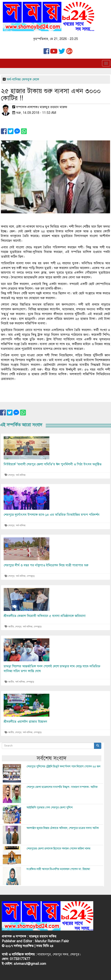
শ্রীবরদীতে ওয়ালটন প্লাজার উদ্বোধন (25, 722)
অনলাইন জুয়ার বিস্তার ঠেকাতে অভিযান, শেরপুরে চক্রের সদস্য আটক (63, 828)
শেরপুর (11, 475)
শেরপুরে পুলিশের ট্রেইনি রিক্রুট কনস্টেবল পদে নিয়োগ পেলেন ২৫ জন (63, 766)
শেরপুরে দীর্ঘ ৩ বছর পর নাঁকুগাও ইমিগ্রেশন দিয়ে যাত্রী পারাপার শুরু (46, 565)
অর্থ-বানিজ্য (14, 79)
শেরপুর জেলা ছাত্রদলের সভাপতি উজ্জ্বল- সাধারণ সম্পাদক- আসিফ (62, 787)
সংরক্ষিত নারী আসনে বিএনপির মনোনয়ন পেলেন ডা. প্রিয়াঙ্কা (58, 869)
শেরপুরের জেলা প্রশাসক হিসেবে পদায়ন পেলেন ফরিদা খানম (59, 849)
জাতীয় (11, 627)
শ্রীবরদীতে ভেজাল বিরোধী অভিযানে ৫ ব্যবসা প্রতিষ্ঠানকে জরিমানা (45, 616)
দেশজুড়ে (31, 576)
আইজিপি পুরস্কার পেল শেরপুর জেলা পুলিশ (50, 808)
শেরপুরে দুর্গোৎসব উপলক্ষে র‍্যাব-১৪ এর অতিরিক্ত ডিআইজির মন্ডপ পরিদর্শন (52, 515)
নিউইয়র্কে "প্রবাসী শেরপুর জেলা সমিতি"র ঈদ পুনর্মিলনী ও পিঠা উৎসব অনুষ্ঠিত (53, 464)
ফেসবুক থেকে (30, 79)
